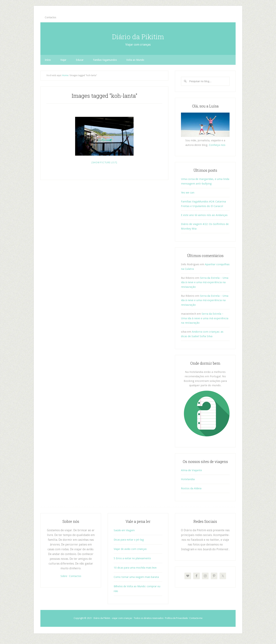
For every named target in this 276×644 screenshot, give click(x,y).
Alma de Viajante (191, 470)
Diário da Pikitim (138, 36)
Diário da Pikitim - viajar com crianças (113, 623)
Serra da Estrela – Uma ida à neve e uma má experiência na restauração (205, 282)
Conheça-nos (217, 145)
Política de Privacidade (176, 623)
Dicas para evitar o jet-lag (131, 540)
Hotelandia (188, 479)
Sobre (63, 576)
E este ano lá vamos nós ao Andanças (204, 215)
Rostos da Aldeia (191, 488)
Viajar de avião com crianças (132, 549)
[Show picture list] (104, 162)
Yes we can (188, 193)
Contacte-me (196, 623)
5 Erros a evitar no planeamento (135, 558)
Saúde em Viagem (125, 530)
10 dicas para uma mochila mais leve (138, 568)
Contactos (76, 576)
